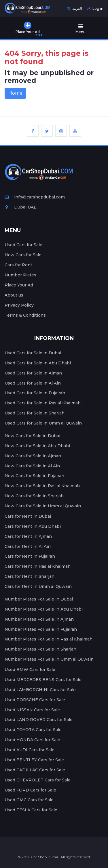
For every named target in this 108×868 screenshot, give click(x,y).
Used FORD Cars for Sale (30, 790)
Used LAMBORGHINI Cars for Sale (40, 690)
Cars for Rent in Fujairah (30, 556)
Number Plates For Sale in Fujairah (41, 629)
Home (15, 93)
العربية (74, 8)
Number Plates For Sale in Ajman (39, 619)
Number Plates (20, 275)
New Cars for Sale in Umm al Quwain (43, 506)
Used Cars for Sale (23, 245)
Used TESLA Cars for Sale (31, 810)
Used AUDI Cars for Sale (30, 750)
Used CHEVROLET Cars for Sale (38, 780)
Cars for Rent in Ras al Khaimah (38, 566)
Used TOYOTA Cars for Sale (33, 730)
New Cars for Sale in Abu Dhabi (37, 446)
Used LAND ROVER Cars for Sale (39, 720)
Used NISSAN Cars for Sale (32, 710)
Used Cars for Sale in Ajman (33, 373)
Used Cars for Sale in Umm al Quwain (43, 423)
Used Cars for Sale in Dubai (33, 353)
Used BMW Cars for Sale (30, 670)
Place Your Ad (19, 285)
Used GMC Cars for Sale (29, 800)
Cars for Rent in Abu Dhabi (33, 526)
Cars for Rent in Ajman (28, 536)
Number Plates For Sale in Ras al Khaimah (49, 639)
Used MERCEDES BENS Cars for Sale (43, 680)
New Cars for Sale (23, 255)
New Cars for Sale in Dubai (32, 436)
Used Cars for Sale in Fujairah (35, 393)
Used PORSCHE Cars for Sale (35, 700)
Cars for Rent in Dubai (28, 516)
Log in (95, 8)
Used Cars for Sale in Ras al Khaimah (43, 403)
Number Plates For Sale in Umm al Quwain (49, 659)
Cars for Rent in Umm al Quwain (38, 586)
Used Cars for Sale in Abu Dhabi (38, 363)
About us (14, 295)
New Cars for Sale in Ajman (33, 456)
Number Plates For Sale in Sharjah (40, 649)
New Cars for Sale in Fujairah (34, 476)
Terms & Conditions (25, 315)
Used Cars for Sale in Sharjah (35, 413)
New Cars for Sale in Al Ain (32, 466)
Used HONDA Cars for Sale (32, 740)
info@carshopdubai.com (35, 197)
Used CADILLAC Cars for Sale (35, 770)
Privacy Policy (19, 305)
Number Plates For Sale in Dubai (39, 599)
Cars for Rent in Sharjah (30, 576)
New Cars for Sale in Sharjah (34, 496)
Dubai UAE (21, 207)
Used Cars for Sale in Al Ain (33, 383)
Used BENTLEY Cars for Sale (34, 760)
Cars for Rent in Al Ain (28, 546)
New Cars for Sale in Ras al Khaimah (42, 486)
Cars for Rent (18, 265)
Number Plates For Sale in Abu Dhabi (44, 609)
